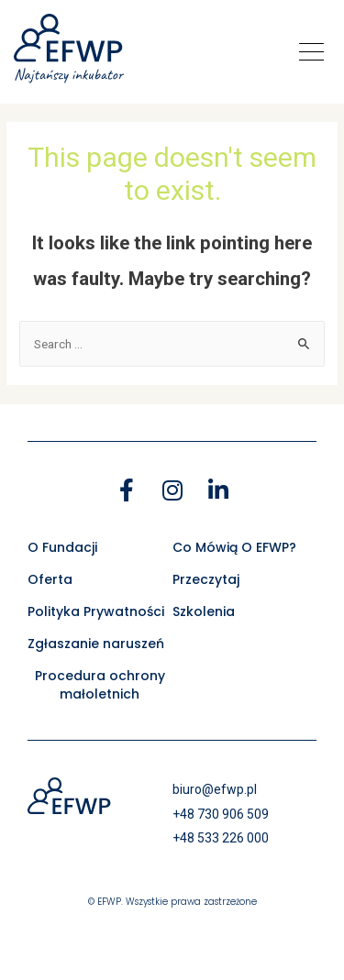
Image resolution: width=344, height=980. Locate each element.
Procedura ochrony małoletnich (100, 685)
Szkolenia (204, 611)
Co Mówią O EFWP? (234, 547)
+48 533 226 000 (221, 838)
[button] (312, 52)
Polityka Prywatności (96, 611)
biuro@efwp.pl (215, 789)
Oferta (50, 579)
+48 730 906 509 (221, 814)
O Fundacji (62, 547)
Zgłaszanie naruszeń (96, 644)
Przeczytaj (206, 579)
